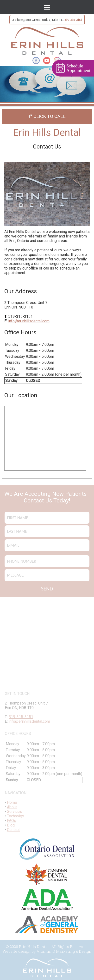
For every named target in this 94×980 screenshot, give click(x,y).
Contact (13, 830)
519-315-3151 (73, 20)
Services (14, 812)
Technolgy (16, 816)
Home (12, 802)
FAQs (12, 821)
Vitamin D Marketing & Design (64, 951)
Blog (11, 825)
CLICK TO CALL (47, 116)
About (12, 807)
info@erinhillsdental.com (29, 321)
